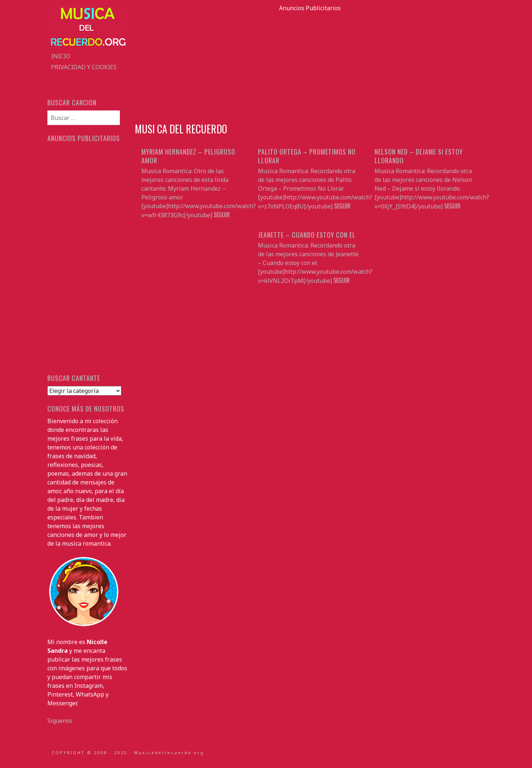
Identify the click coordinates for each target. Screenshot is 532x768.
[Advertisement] (310, 63)
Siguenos (60, 721)
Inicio (61, 56)
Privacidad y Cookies (84, 67)
